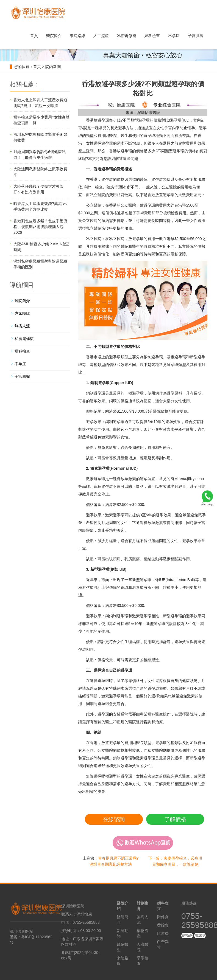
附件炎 (163, 917)
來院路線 (77, 36)
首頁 (34, 36)
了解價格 (175, 819)
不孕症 (174, 36)
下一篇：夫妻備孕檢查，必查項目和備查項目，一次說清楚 (175, 861)
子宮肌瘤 (196, 36)
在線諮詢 (114, 819)
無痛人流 (22, 326)
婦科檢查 (152, 36)
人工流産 (101, 36)
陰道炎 (163, 933)
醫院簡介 (54, 36)
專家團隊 (22, 313)
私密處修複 (127, 36)
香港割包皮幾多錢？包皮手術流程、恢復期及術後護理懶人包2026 (40, 227)
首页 (37, 67)
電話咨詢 (200, 935)
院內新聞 (53, 67)
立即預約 (187, 935)
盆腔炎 (163, 925)
